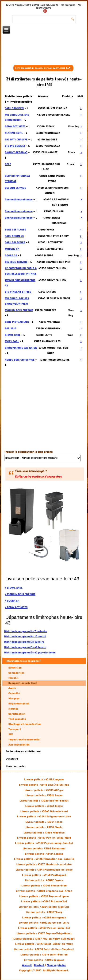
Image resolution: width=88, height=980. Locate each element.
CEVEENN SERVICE (16, 262)
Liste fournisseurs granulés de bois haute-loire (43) (43, 68)
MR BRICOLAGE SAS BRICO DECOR (17, 117)
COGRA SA (11, 255)
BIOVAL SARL (13, 335)
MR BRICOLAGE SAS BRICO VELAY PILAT (17, 301)
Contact (39, 965)
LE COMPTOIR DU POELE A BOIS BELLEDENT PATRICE (21, 271)
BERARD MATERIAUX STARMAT (17, 179)
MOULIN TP (12, 249)
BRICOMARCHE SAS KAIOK (21, 348)
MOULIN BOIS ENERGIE (19, 310)
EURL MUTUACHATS (17, 322)
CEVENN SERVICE (15, 188)
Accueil (27, 965)
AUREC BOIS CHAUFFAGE (20, 360)
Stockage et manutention (25, 724)
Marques (14, 698)
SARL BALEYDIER (15, 242)
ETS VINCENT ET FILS (18, 292)
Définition (15, 668)
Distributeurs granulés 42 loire (24, 642)
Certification (17, 714)
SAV (11, 734)
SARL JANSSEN (14, 108)
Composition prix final (23, 683)
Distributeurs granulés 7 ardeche (26, 631)
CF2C (8, 164)
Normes (13, 709)
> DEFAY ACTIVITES (16, 607)
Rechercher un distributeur (23, 751)
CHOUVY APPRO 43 (16, 152)
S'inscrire (12, 759)
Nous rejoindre (56, 965)
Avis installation (19, 745)
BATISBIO (11, 328)
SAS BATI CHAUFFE (16, 140)
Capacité (14, 693)
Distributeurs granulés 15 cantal (25, 636)
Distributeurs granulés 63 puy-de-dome (30, 652)
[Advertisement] (44, 52)
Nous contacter (16, 766)
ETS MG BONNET (15, 146)
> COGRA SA (12, 601)
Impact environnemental (24, 739)
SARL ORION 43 (14, 236)
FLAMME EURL (14, 133)
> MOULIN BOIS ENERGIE (20, 594)
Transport (15, 729)
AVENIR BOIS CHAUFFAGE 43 (20, 283)
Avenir (12, 688)
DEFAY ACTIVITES (15, 126)
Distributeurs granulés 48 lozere (25, 647)
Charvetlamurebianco (19, 199)
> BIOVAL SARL (14, 588)
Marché (13, 678)
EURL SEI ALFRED (15, 230)
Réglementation (19, 704)
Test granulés (17, 719)
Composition (17, 673)
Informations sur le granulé (23, 661)
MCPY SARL (12, 341)
